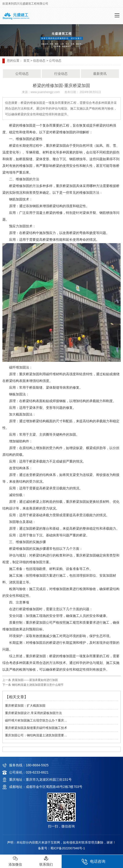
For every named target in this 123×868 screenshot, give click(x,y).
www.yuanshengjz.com (45, 92)
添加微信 (15, 861)
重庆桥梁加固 (66, 186)
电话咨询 (93, 862)
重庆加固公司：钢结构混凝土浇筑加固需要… (36, 735)
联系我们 (46, 861)
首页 (27, 61)
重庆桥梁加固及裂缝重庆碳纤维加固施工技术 (36, 728)
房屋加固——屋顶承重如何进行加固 (34, 680)
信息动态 (39, 61)
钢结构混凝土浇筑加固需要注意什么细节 (37, 685)
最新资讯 (100, 74)
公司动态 (22, 74)
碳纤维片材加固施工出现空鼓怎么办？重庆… (36, 720)
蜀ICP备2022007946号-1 (68, 848)
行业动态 (61, 74)
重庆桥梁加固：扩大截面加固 (25, 706)
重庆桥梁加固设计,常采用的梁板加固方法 (33, 713)
